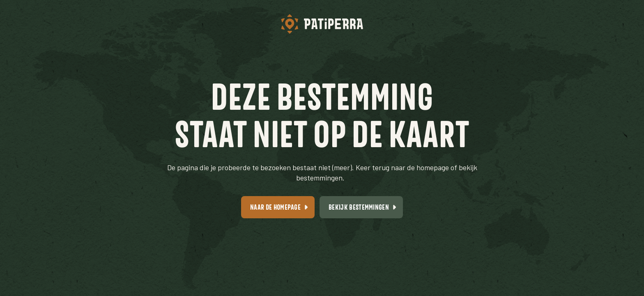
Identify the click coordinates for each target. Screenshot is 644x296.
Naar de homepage (275, 207)
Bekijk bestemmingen (359, 207)
